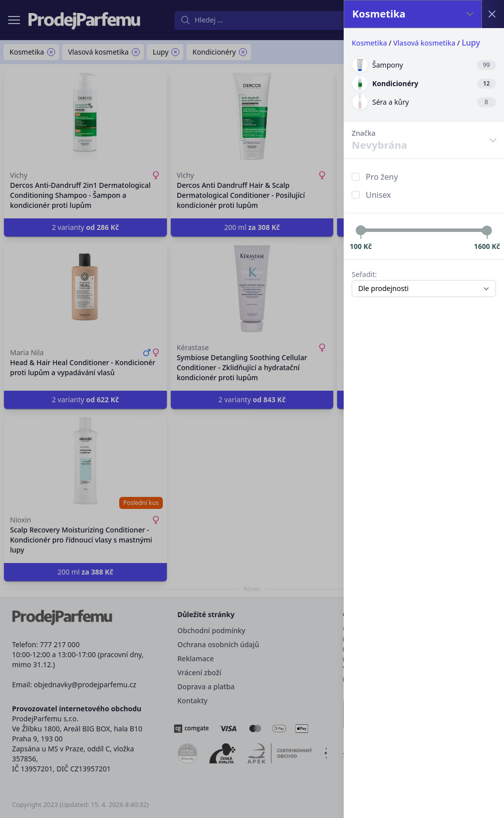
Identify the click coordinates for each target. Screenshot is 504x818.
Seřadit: (364, 274)
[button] (252, 409)
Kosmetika (369, 43)
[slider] (361, 230)
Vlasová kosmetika (424, 43)
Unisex (379, 195)
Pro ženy (382, 177)
